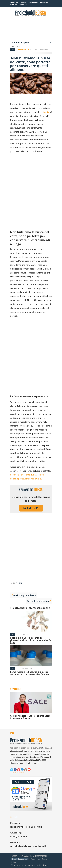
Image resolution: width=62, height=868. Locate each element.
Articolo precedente (25, 595)
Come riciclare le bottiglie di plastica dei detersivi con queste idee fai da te (30, 673)
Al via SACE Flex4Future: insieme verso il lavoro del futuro (30, 717)
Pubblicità (44, 3)
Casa (18, 47)
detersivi (45, 112)
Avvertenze (33, 3)
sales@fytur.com (19, 836)
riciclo (19, 583)
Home (12, 47)
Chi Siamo (14, 3)
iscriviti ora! (31, 508)
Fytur (46, 865)
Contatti (23, 3)
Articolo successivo (38, 601)
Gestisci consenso (20, 859)
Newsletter (15, 5)
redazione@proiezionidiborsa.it (26, 827)
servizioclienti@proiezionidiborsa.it (28, 846)
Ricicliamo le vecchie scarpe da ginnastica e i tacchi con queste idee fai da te (31, 640)
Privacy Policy (35, 859)
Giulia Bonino (24, 49)
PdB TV (24, 5)
